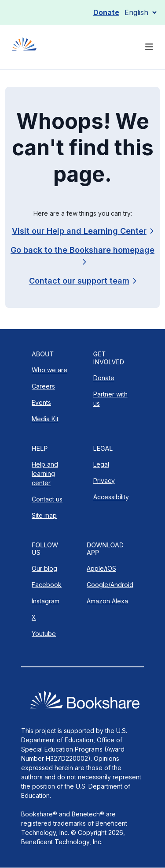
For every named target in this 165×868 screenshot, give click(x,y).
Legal (101, 464)
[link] (82, 281)
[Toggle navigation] (149, 47)
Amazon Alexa (107, 601)
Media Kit (45, 419)
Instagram (46, 601)
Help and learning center (45, 473)
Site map (44, 515)
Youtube (44, 634)
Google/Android (110, 585)
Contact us (47, 499)
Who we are (49, 370)
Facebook (47, 585)
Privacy (104, 481)
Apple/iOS (101, 568)
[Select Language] (140, 12)
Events (41, 402)
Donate (106, 12)
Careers (43, 386)
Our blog (44, 568)
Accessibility (111, 497)
